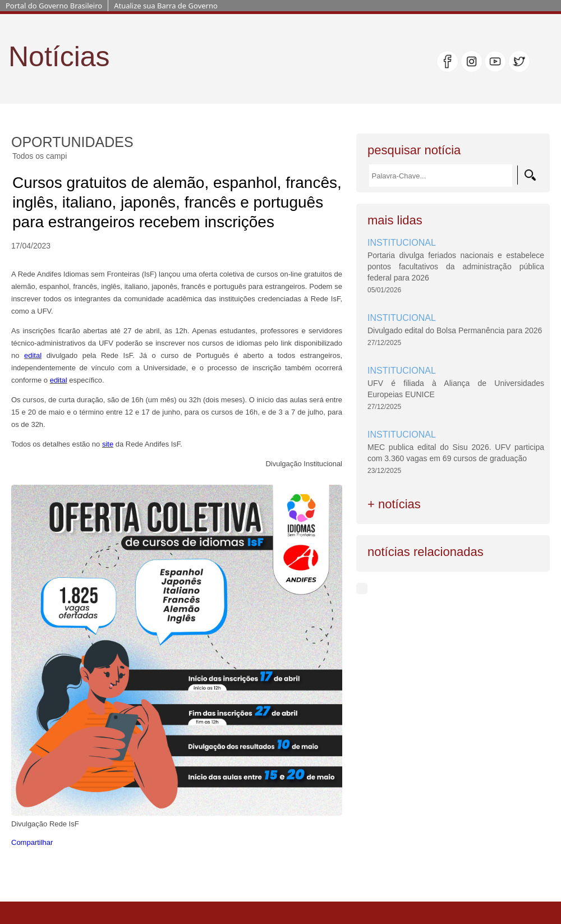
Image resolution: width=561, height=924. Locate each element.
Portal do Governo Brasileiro (54, 6)
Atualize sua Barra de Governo (166, 6)
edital (33, 355)
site (108, 444)
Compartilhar (32, 842)
